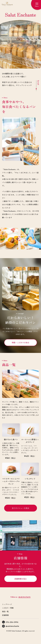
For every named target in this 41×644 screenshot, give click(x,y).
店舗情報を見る (21, 579)
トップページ (7, 604)
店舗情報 (5, 615)
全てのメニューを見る (21, 508)
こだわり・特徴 (8, 608)
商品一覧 (5, 611)
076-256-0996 (10, 622)
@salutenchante (24, 597)
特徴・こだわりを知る (21, 342)
